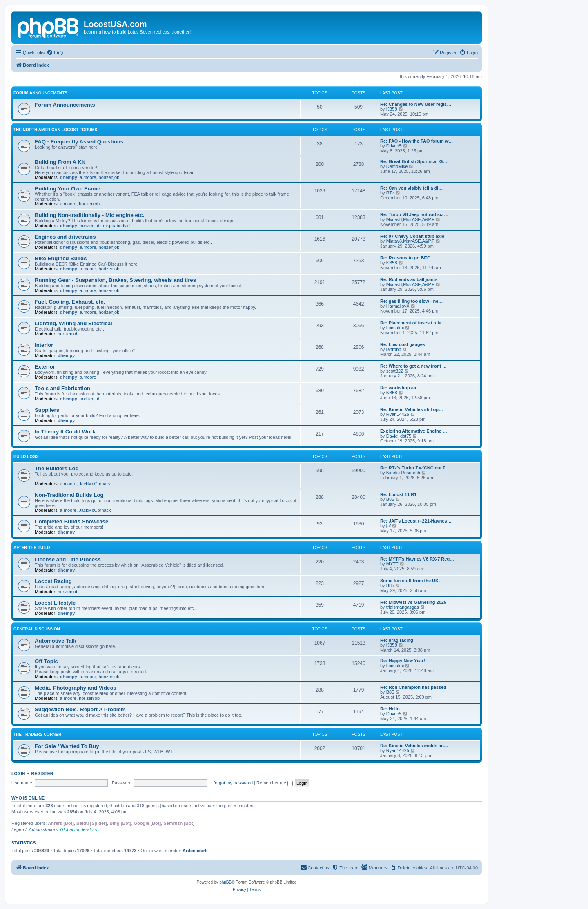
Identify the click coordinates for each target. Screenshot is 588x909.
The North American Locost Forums (55, 130)
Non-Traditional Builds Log (69, 495)
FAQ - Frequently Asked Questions (79, 142)
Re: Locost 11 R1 (398, 494)
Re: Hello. (391, 709)
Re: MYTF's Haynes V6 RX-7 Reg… (417, 559)
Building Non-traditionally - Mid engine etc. (89, 215)
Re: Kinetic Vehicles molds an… (414, 746)
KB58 (392, 109)
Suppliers (47, 410)
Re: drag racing (397, 640)
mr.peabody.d (116, 226)
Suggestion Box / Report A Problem (80, 709)
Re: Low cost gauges (403, 344)
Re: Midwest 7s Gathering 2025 (413, 602)
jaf (389, 526)
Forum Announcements (40, 93)
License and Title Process (68, 559)
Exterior (45, 367)
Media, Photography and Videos (76, 688)
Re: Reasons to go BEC (405, 258)
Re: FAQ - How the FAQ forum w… (416, 141)
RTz (390, 193)
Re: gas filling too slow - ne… (411, 301)
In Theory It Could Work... (67, 432)
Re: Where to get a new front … (413, 366)
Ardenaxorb (195, 851)
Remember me (275, 783)
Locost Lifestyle (55, 603)
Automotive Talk (56, 641)
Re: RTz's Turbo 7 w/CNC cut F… (415, 468)
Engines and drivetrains (65, 237)
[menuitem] (55, 53)
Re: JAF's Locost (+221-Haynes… (416, 521)
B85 (390, 499)
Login (18, 773)
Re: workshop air (398, 388)
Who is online (28, 798)
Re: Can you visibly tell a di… (411, 188)
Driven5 (394, 146)
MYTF (392, 564)
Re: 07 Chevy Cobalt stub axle (412, 236)
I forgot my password (232, 783)
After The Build (32, 548)
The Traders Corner (37, 734)
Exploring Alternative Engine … (414, 431)
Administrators (43, 829)
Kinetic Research (403, 473)
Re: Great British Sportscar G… (414, 161)
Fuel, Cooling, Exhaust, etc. (70, 302)
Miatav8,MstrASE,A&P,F (410, 219)
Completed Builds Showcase (71, 522)
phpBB (225, 882)
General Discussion (37, 629)
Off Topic (46, 661)
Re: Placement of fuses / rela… (413, 323)
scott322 (395, 371)
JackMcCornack (95, 484)
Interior (44, 345)
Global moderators (79, 829)
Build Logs (26, 457)
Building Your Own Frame (68, 189)
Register (42, 773)
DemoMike (397, 166)
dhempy (69, 177)
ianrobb (394, 349)
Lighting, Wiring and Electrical (73, 323)
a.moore (88, 177)
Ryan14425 (398, 414)
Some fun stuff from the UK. (410, 581)
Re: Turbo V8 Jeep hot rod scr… (414, 214)
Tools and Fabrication (62, 388)
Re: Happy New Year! (403, 661)
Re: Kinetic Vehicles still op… (412, 409)
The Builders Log (57, 468)
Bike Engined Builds (61, 258)
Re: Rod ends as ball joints (409, 279)
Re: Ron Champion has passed (413, 687)
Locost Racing (53, 581)
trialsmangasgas (403, 607)
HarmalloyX (398, 306)
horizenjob (109, 177)
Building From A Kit (60, 162)
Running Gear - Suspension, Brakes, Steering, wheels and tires (115, 280)
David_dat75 (399, 436)
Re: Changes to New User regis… (416, 104)
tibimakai (395, 328)
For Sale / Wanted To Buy (67, 746)
